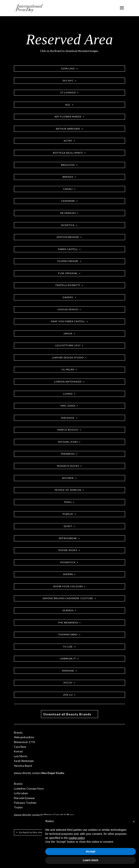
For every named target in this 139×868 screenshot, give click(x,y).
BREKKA (68, 177)
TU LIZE (68, 647)
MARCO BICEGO (68, 430)
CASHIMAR (68, 201)
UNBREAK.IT (68, 658)
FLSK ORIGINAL (68, 273)
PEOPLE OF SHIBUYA (68, 490)
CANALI (68, 189)
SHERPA (68, 574)
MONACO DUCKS (68, 466)
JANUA (68, 333)
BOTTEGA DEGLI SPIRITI (68, 153)
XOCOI (68, 683)
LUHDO (68, 394)
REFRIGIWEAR (68, 538)
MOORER (68, 478)
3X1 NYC (68, 81)
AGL (68, 105)
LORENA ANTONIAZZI (68, 382)
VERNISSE (68, 671)
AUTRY (68, 141)
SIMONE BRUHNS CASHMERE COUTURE (68, 598)
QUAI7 (68, 526)
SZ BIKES (68, 610)
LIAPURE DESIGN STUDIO (68, 357)
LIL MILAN (68, 369)
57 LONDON (68, 92)
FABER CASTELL (68, 249)
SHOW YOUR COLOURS (68, 586)
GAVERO (68, 297)
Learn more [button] (91, 860)
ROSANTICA (68, 562)
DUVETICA (68, 225)
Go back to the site (31, 832)
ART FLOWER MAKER (68, 117)
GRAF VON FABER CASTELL (68, 321)
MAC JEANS (68, 406)
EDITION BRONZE (68, 237)
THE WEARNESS (68, 622)
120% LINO (68, 68)
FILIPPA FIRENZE (68, 261)
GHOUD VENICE (68, 309)
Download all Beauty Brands (67, 714)
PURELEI (68, 514)
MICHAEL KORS (68, 442)
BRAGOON (68, 165)
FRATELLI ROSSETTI (68, 285)
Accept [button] (91, 851)
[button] (134, 822)
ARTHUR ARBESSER (68, 129)
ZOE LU (68, 695)
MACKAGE (68, 418)
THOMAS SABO (68, 634)
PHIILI (68, 502)
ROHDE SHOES (68, 550)
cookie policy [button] (77, 838)
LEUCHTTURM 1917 (68, 345)
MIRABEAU (68, 454)
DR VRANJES (68, 213)
